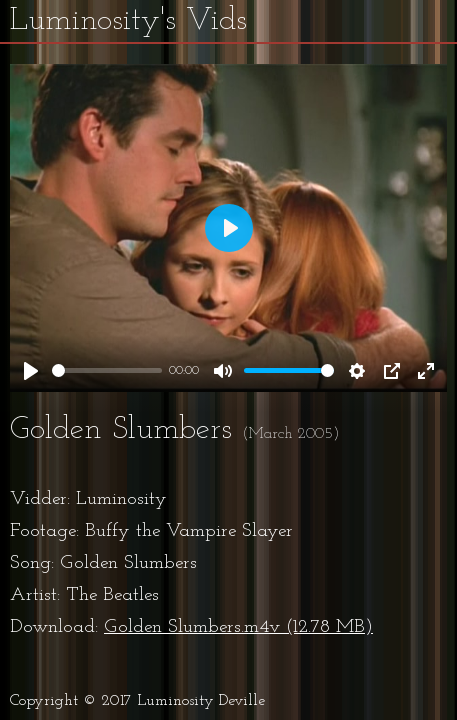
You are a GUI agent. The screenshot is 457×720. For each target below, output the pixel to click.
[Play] (31, 371)
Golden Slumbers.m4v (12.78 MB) (238, 627)
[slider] (107, 370)
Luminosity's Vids (128, 21)
